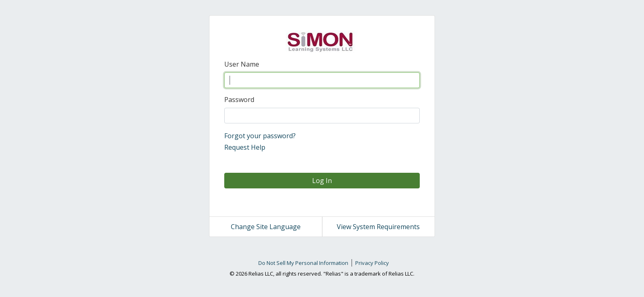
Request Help (245, 147)
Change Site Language (266, 227)
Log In (322, 181)
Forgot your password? (260, 136)
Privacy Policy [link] (372, 263)
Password (239, 100)
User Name (242, 64)
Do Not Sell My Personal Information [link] (303, 263)
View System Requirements (378, 227)
